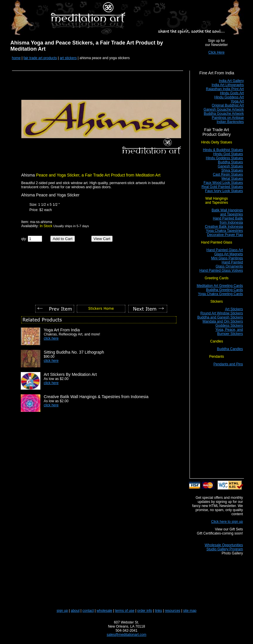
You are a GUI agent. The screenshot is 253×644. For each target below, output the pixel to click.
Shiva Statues (232, 170)
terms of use (125, 611)
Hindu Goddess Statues (224, 158)
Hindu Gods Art (232, 93)
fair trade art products (40, 58)
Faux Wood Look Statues (223, 183)
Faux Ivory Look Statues (224, 191)
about (75, 611)
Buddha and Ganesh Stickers (220, 317)
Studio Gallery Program (225, 549)
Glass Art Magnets (228, 254)
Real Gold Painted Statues (222, 187)
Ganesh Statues (230, 166)
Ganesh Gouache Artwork (224, 109)
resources (173, 611)
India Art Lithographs (228, 85)
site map (190, 611)
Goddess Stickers (229, 326)
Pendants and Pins (228, 364)
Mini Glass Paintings (227, 258)
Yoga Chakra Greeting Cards (221, 294)
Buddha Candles (230, 349)
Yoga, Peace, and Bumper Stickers (229, 332)
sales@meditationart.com (127, 635)
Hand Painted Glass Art (225, 250)
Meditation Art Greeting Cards (220, 286)
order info (145, 611)
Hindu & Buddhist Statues (223, 150)
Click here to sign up (227, 522)
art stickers (68, 58)
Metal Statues (232, 179)
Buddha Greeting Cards (224, 290)
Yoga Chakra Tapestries (224, 231)
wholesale (104, 611)
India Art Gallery (231, 81)
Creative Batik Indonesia (224, 227)
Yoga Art (237, 101)
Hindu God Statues (228, 154)
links (159, 611)
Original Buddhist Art (228, 105)
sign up (62, 611)
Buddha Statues (230, 162)
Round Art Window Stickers (222, 313)
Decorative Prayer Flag (225, 235)
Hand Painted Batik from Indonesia (228, 220)
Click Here (216, 52)
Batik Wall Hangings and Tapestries (227, 212)
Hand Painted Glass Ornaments (229, 264)
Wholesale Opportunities (224, 545)
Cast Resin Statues (228, 174)
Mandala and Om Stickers (223, 321)
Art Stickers (234, 309)
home (16, 58)
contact (88, 611)
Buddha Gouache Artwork (224, 114)
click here (51, 338)
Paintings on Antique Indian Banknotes (228, 120)
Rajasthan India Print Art (225, 89)
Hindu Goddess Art (229, 97)
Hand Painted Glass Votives (221, 270)
